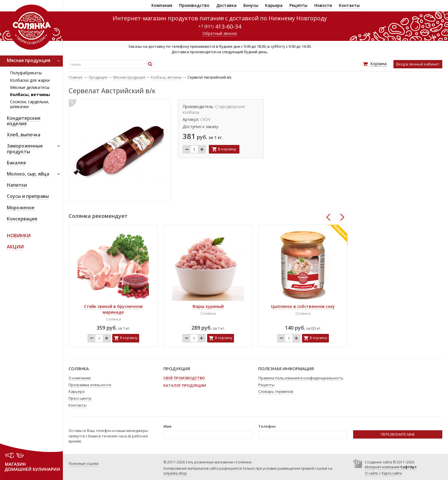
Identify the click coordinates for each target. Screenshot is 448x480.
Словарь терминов (276, 391)
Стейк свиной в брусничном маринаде (113, 309)
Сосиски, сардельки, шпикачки (30, 104)
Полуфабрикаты (26, 73)
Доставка (226, 5)
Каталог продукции (185, 385)
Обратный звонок (220, 33)
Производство (194, 5)
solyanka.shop (175, 473)
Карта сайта (392, 473)
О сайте (371, 473)
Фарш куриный (208, 306)
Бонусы (251, 5)
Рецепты (298, 5)
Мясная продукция (129, 77)
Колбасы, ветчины (30, 94)
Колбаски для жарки (30, 80)
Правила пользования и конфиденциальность (301, 378)
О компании (80, 378)
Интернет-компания (391, 467)
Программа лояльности (90, 385)
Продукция (98, 77)
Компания (162, 5)
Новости (323, 5)
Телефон (267, 426)
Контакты (349, 5)
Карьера (274, 5)
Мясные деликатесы (30, 87)
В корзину (227, 149)
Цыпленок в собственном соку (303, 306)
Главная (75, 77)
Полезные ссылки (84, 464)
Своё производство (184, 378)
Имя (167, 426)
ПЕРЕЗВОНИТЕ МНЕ (398, 434)
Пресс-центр (80, 398)
